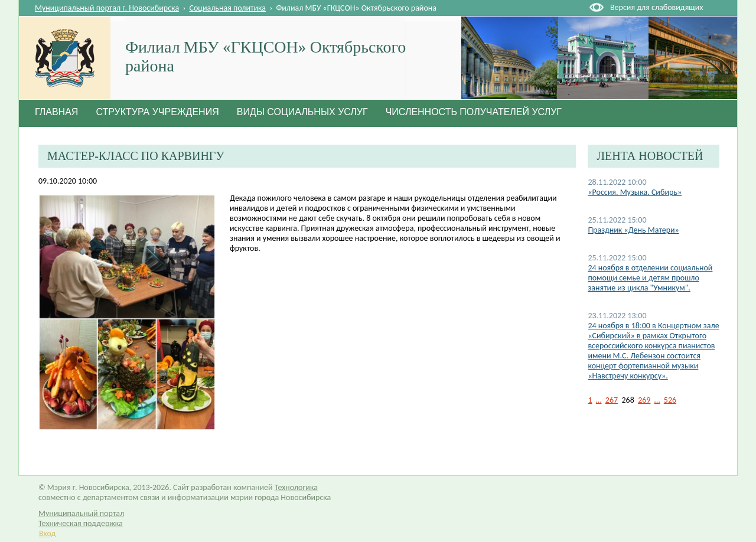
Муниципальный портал (81, 513)
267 (612, 400)
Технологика (296, 487)
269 (644, 400)
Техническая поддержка (81, 523)
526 (670, 400)
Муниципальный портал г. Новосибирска (107, 8)
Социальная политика (228, 8)
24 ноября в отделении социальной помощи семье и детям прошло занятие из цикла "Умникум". (650, 278)
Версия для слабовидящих (656, 7)
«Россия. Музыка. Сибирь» (635, 192)
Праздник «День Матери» (633, 230)
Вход (47, 533)
